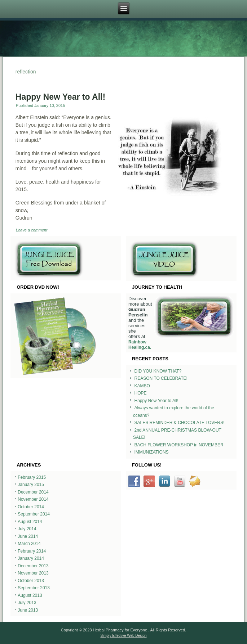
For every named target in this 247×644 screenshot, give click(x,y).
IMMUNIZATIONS (152, 452)
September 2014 (34, 514)
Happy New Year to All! (60, 97)
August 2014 (30, 522)
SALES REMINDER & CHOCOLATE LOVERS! (180, 423)
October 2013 (31, 581)
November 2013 (33, 573)
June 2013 (28, 610)
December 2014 (33, 492)
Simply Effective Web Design (123, 636)
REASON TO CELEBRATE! (161, 378)
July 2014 (27, 529)
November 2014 (33, 499)
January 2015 (31, 485)
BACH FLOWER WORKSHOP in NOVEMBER (179, 445)
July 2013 (27, 603)
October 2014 (31, 507)
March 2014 (29, 544)
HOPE (141, 393)
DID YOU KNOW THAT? (158, 371)
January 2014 (31, 558)
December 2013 (33, 566)
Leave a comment (32, 230)
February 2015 (32, 477)
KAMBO (142, 386)
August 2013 (30, 595)
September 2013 (34, 588)
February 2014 (32, 551)
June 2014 (28, 536)
